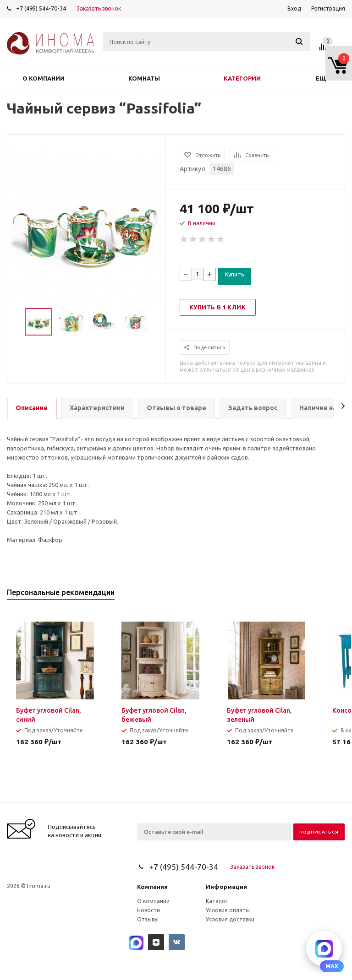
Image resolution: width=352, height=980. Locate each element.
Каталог (217, 901)
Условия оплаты (228, 910)
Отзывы (148, 919)
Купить (235, 274)
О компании (44, 78)
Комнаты (144, 78)
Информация (226, 887)
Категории (242, 78)
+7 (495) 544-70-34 (41, 8)
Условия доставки (230, 919)
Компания (152, 887)
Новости (148, 910)
